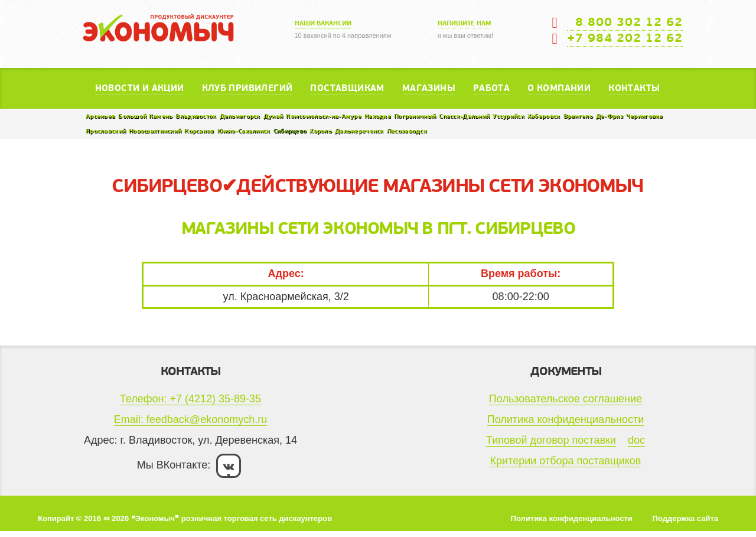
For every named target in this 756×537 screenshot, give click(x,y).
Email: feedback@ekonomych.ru (190, 419)
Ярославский (106, 131)
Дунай (273, 116)
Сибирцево (290, 131)
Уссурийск (509, 116)
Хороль (321, 131)
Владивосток (196, 116)
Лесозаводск (407, 131)
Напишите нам (465, 23)
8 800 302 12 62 (625, 22)
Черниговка (645, 116)
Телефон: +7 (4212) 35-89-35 (190, 399)
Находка (378, 116)
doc (636, 440)
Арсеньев (100, 116)
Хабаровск (544, 116)
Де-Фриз (610, 116)
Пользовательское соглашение (566, 399)
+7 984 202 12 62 (625, 38)
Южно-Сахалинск (244, 131)
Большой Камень (145, 116)
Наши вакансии (323, 23)
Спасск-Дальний (464, 116)
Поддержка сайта (685, 518)
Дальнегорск (240, 116)
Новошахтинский (155, 131)
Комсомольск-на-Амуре (324, 116)
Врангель (578, 116)
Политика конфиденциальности (566, 419)
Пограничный (415, 116)
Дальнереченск (359, 131)
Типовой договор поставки (551, 440)
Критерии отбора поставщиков (566, 461)
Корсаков (199, 131)
